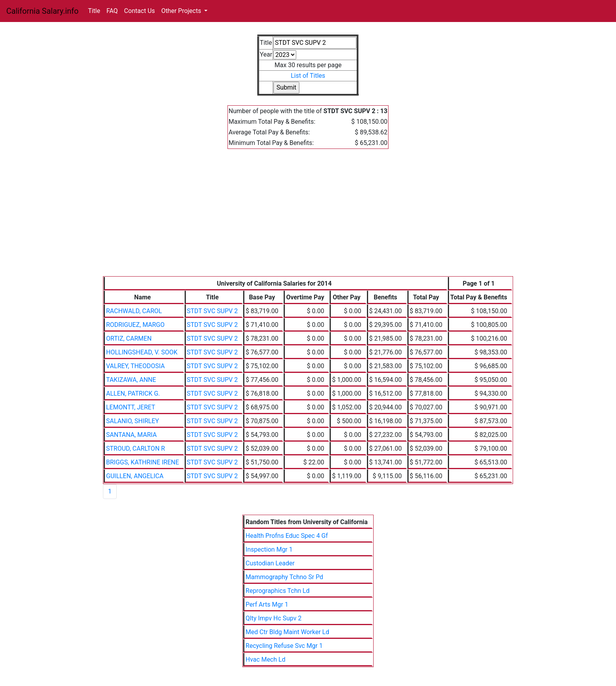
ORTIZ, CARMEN (129, 338)
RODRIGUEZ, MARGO (135, 325)
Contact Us (140, 11)
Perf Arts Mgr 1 (267, 604)
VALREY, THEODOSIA (135, 366)
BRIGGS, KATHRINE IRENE (143, 462)
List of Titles (308, 76)
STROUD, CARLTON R (136, 448)
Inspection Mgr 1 (269, 549)
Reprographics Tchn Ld (278, 591)
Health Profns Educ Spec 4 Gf (287, 536)
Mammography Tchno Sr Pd (284, 577)
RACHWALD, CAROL (134, 311)
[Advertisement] (308, 217)
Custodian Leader (270, 563)
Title (94, 11)
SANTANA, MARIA (131, 435)
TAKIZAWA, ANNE (131, 380)
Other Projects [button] (182, 11)
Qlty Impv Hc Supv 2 (273, 618)
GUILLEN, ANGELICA (135, 476)
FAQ (112, 11)
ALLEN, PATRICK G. (133, 393)
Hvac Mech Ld (265, 659)
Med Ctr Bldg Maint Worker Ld (287, 632)
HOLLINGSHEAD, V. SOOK (142, 352)
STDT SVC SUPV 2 (213, 311)
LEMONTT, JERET (131, 407)
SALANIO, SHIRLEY (133, 421)
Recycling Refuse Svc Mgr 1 (284, 646)
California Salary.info (42, 11)
